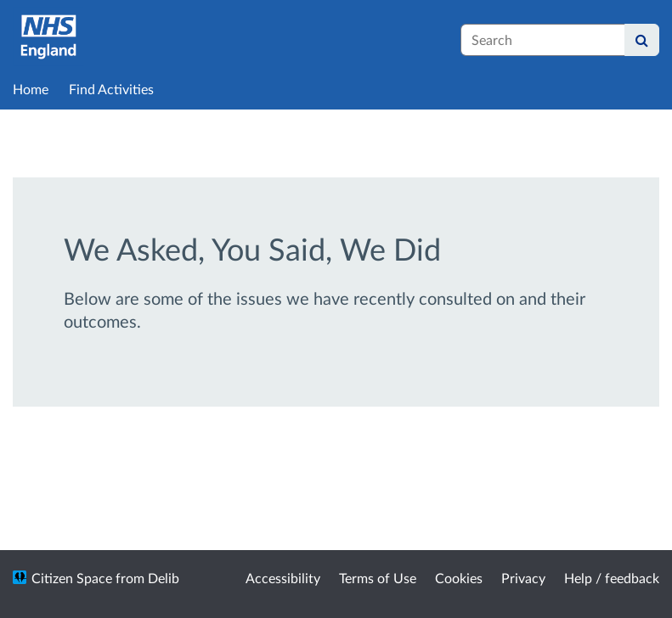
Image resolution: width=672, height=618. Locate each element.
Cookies (459, 578)
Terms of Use (378, 578)
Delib (164, 578)
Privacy (523, 578)
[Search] (642, 40)
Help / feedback (612, 578)
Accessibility (283, 578)
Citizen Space (72, 578)
